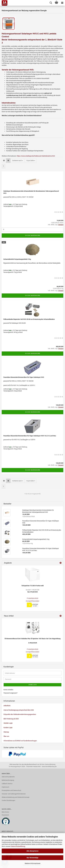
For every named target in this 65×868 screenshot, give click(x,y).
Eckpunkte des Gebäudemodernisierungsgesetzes (20, 714)
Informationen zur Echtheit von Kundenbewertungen (20, 741)
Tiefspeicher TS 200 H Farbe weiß (32, 586)
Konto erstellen (8, 690)
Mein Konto (5, 812)
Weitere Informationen (33, 863)
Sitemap (6, 732)
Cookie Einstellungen (8, 800)
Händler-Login (8, 723)
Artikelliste (7, 706)
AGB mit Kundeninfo (8, 777)
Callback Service (7, 784)
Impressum (5, 787)
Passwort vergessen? (10, 693)
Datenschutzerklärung (18, 846)
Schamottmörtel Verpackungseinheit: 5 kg (17, 259)
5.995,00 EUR (33, 643)
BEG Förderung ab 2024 (11, 719)
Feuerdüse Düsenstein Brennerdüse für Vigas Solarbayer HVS (24, 377)
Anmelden (33, 685)
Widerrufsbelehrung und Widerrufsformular (16, 797)
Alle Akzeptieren (32, 851)
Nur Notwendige (32, 858)
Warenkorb (5, 815)
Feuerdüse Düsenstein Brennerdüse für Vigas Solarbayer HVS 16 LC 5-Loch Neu (30, 436)
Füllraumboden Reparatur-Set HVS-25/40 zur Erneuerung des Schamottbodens (29, 319)
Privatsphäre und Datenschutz (11, 790)
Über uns (6, 736)
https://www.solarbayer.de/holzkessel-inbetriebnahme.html (36, 156)
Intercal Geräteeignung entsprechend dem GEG (19, 710)
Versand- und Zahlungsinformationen (14, 794)
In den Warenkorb (33, 235)
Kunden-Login (8, 728)
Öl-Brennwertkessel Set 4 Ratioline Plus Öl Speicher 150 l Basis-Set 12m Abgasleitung (32, 639)
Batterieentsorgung (8, 780)
